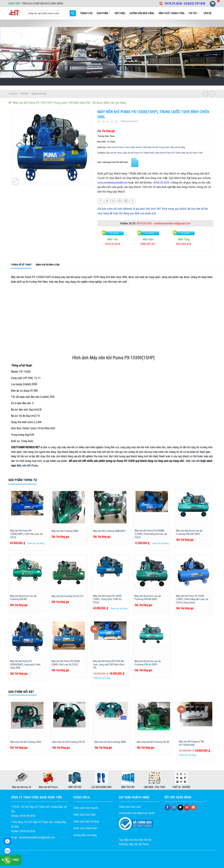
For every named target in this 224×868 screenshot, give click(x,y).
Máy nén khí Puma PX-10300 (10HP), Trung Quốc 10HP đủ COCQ (107, 599)
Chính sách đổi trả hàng (86, 822)
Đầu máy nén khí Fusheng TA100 (153, 742)
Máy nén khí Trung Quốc (159, 147)
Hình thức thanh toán (172, 13)
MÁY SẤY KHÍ (75, 787)
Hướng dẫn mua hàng (142, 13)
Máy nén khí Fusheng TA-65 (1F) (68, 596)
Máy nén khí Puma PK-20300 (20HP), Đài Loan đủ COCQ (66, 663)
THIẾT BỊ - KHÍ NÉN (181, 787)
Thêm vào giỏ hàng (36, 543)
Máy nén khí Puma (114, 153)
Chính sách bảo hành (84, 815)
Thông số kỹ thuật (21, 265)
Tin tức (194, 13)
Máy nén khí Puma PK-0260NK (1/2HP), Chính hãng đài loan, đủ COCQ (151, 534)
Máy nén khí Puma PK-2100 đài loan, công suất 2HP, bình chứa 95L (109, 665)
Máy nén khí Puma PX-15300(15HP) (139, 153)
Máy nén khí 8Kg (39, 94)
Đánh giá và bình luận (48, 265)
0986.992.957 (148, 244)
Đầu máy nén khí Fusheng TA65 (26, 742)
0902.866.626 (184, 244)
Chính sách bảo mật (130, 807)
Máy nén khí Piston (116, 147)
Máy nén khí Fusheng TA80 (65, 531)
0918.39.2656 (144, 223)
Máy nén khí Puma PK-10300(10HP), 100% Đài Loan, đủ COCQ (26, 534)
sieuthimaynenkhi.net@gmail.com (172, 223)
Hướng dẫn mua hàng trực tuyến (137, 813)
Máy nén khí (193, 461)
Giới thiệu (120, 13)
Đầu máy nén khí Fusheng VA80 (110, 742)
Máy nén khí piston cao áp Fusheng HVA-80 (23, 598)
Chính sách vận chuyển (86, 808)
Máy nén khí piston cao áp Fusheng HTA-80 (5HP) (148, 598)
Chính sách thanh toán (85, 828)
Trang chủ (86, 13)
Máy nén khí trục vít (22, 787)
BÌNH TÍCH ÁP (128, 787)
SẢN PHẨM (103, 13)
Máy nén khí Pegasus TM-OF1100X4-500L (192, 743)
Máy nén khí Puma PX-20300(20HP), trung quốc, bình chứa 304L (25, 665)
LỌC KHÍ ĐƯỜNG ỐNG (101, 787)
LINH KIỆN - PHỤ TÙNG (155, 787)
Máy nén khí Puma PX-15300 (168, 153)
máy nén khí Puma (139, 844)
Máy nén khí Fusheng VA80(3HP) (109, 531)
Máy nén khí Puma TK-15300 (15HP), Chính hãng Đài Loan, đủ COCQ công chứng (192, 599)
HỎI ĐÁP (24, 94)
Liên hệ (208, 13)
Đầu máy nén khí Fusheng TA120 (69, 742)
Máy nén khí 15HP (139, 147)
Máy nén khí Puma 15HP (192, 153)
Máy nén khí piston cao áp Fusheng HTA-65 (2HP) (148, 663)
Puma (128, 147)
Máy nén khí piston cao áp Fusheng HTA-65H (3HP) (189, 532)
